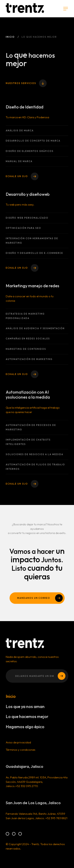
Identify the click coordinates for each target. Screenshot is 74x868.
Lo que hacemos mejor (27, 719)
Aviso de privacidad (18, 745)
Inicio (10, 37)
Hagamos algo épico (25, 729)
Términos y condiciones (21, 752)
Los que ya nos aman (25, 709)
